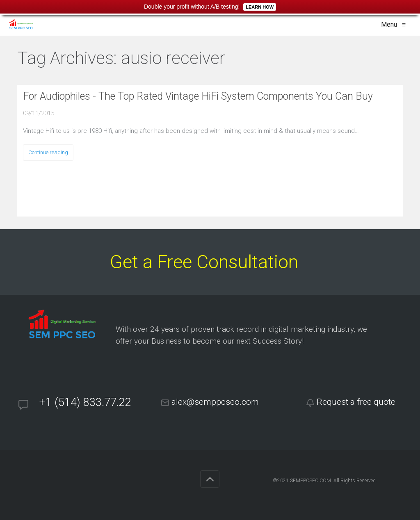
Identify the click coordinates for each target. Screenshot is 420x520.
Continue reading (48, 152)
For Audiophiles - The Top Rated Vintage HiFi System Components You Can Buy (198, 96)
